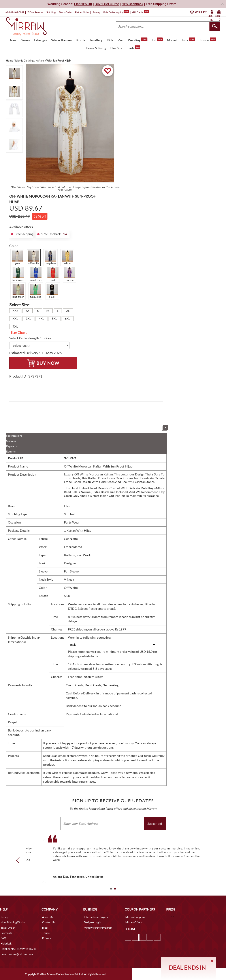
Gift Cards (141, 12)
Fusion (208, 40)
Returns (11, 452)
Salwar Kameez (62, 40)
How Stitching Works (13, 922)
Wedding (138, 40)
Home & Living (96, 48)
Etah (67, 506)
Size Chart (19, 332)
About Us (48, 917)
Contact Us (49, 922)
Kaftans (70, 555)
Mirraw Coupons (135, 917)
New (13, 40)
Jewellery (96, 40)
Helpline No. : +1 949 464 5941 (19, 949)
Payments (12, 446)
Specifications (14, 436)
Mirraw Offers (134, 922)
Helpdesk (6, 944)
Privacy (46, 938)
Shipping (11, 441)
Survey (96, 12)
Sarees (25, 40)
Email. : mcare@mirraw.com (17, 954)
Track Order (65, 12)
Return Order (82, 12)
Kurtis (81, 40)
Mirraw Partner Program (98, 928)
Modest (172, 40)
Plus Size (116, 48)
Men (121, 40)
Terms (46, 933)
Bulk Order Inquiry (113, 12)
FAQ (3, 938)
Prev (19, 860)
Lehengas (40, 40)
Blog (45, 928)
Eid (157, 40)
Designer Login (92, 922)
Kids (110, 40)
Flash (134, 48)
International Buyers (96, 917)
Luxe (189, 40)
